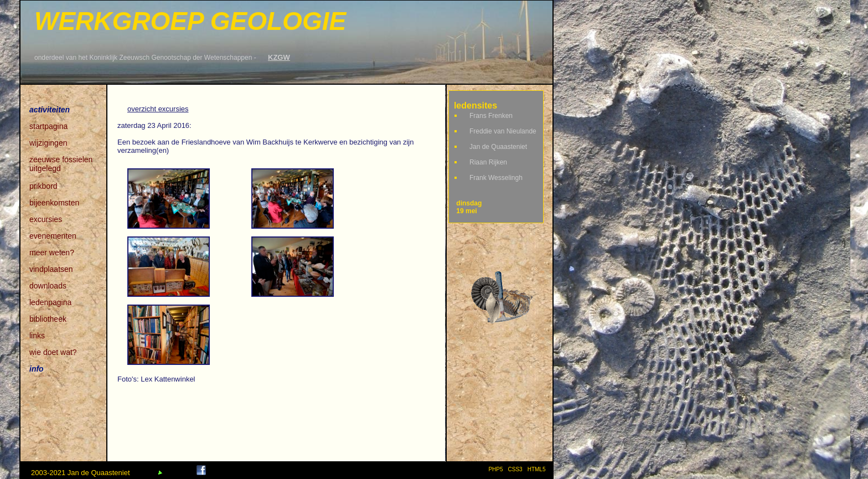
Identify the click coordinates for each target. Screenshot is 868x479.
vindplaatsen (51, 269)
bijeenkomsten (54, 203)
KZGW (279, 57)
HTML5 (538, 469)
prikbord (43, 186)
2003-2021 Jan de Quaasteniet (81, 473)
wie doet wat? (53, 352)
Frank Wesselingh (496, 178)
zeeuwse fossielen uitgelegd (61, 160)
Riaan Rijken (488, 162)
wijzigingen (48, 143)
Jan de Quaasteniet (498, 147)
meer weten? (52, 253)
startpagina (48, 126)
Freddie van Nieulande (503, 131)
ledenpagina (50, 302)
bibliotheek (48, 319)
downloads (48, 286)
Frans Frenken (491, 116)
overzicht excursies (158, 109)
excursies (46, 219)
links (37, 336)
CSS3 (515, 469)
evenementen (53, 236)
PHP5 (495, 469)
